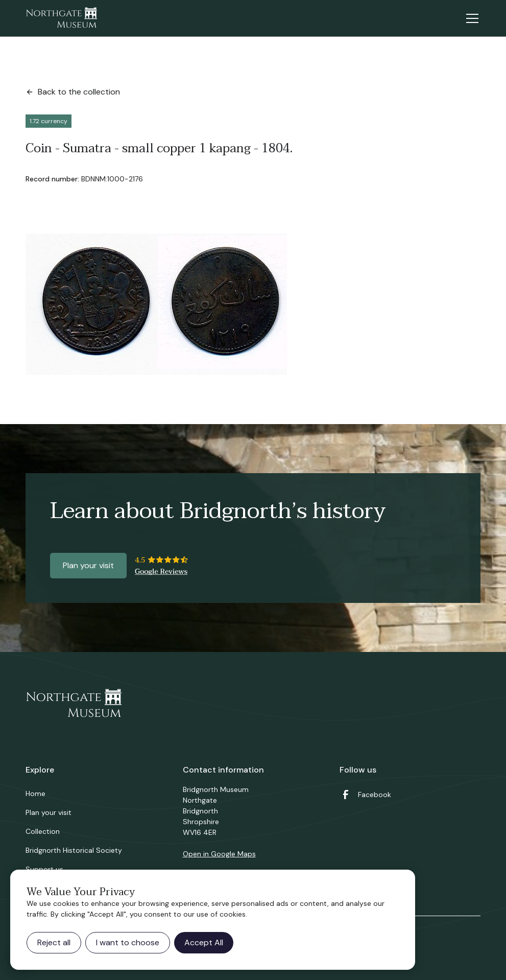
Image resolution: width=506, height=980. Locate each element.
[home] (61, 18)
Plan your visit (88, 565)
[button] (470, 18)
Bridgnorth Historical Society (74, 850)
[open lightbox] (156, 304)
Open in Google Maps (219, 854)
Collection (43, 831)
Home (35, 794)
